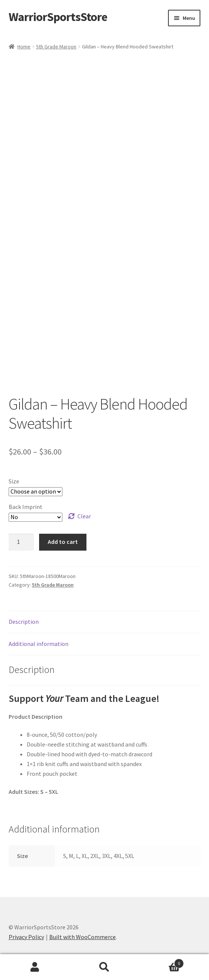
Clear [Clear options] (84, 516)
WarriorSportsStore (58, 17)
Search (104, 967)
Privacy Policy (26, 937)
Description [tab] (24, 622)
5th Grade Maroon (56, 47)
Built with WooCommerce (83, 937)
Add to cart (63, 542)
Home (24, 47)
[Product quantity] (21, 542)
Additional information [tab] (39, 644)
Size (14, 481)
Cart (162, 962)
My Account (35, 967)
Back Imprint (26, 507)
